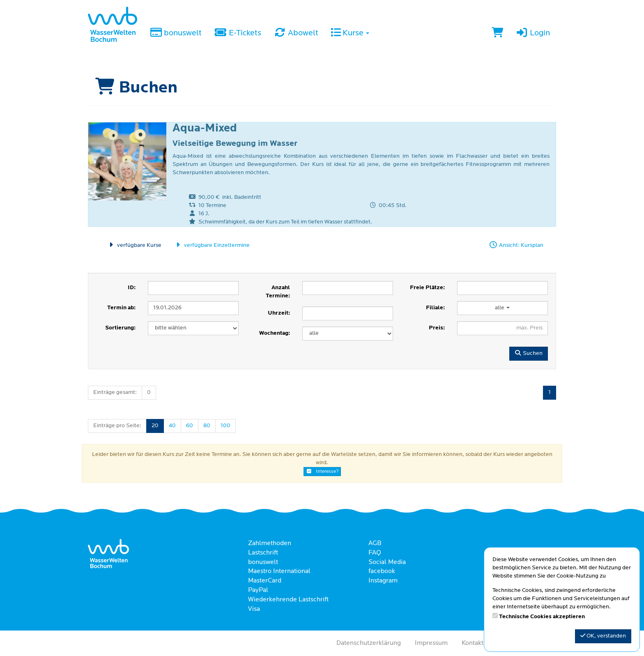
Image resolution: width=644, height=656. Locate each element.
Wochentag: (275, 333)
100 (225, 426)
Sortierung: (120, 328)
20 (155, 426)
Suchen (529, 353)
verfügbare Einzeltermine (212, 245)
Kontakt (473, 643)
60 (190, 426)
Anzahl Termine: (278, 292)
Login (533, 33)
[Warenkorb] (497, 34)
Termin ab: (121, 308)
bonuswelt (176, 33)
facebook (382, 571)
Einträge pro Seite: (117, 426)
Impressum (431, 643)
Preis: (437, 328)
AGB (375, 543)
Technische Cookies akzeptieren (542, 617)
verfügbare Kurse (134, 245)
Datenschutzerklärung (369, 643)
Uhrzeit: (279, 313)
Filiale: (435, 308)
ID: (132, 288)
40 (172, 426)
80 (207, 426)
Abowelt (296, 33)
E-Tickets (237, 33)
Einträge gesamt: (115, 392)
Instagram (383, 581)
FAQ (375, 553)
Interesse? (322, 471)
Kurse (350, 33)
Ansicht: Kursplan (516, 245)
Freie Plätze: (427, 288)
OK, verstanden (603, 636)
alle (502, 308)
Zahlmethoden (270, 543)
